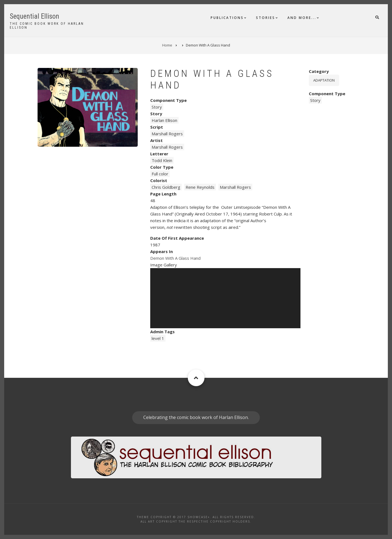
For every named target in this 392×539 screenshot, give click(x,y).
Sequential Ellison (34, 16)
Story (157, 107)
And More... (302, 18)
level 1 (158, 338)
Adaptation (324, 80)
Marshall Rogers (167, 134)
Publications (227, 18)
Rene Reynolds (200, 187)
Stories (266, 18)
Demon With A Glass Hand (175, 258)
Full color (160, 174)
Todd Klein (162, 160)
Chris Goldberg (166, 187)
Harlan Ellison (164, 120)
